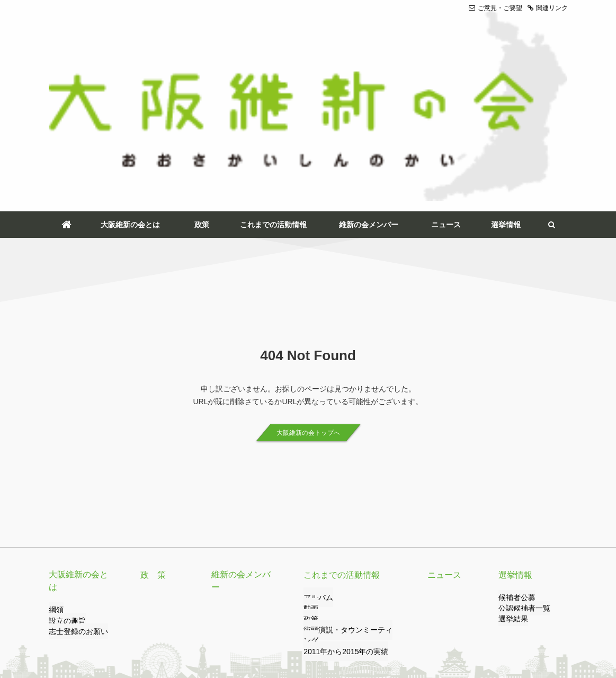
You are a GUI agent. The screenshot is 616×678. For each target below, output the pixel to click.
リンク (118, 629)
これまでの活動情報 (273, 73)
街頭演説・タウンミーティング (348, 479)
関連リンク (548, 8)
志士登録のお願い (74, 468)
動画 (310, 457)
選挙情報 (506, 73)
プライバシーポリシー (172, 629)
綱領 (55, 447)
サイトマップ (318, 629)
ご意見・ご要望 (496, 8)
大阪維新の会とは (130, 73)
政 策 (151, 424)
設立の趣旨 (65, 457)
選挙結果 (511, 468)
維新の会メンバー (369, 73)
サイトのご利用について (251, 629)
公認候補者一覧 (521, 457)
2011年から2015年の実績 (340, 489)
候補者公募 (514, 447)
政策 (202, 73)
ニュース (446, 73)
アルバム (316, 447)
